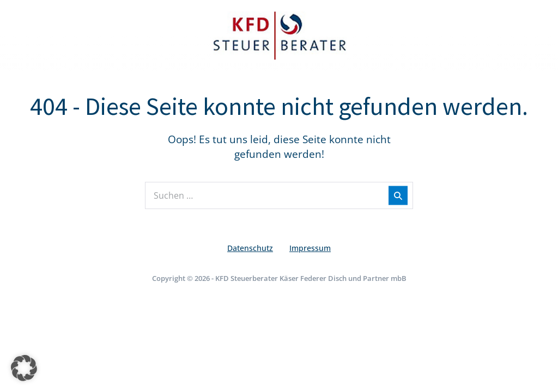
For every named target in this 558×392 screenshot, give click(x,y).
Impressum (310, 248)
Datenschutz (250, 248)
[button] (24, 368)
